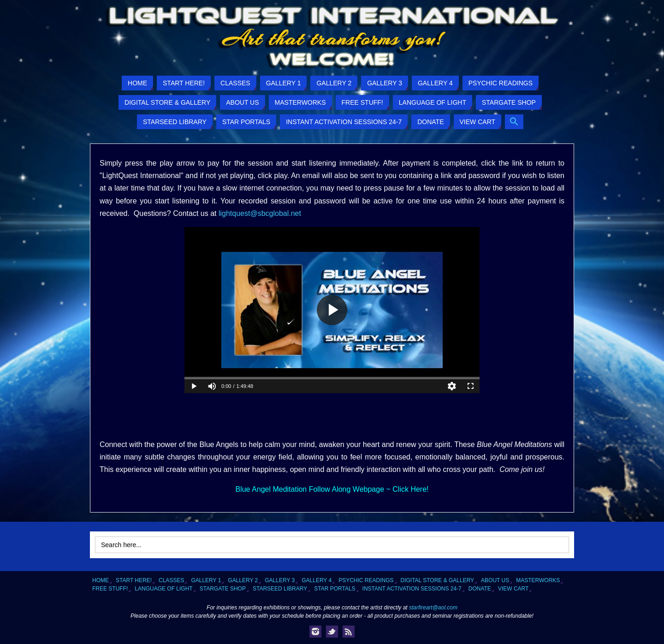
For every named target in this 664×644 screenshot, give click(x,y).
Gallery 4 (317, 580)
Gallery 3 (280, 580)
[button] (514, 122)
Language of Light (163, 589)
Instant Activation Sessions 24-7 (412, 589)
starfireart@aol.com (433, 608)
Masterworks (538, 580)
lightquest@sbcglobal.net (260, 213)
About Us (495, 580)
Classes (171, 580)
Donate (480, 589)
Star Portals (335, 589)
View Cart (513, 589)
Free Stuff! (110, 589)
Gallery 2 (243, 580)
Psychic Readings (366, 580)
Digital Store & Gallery (438, 580)
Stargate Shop (223, 589)
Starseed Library (280, 589)
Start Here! (134, 580)
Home (101, 580)
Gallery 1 (206, 580)
